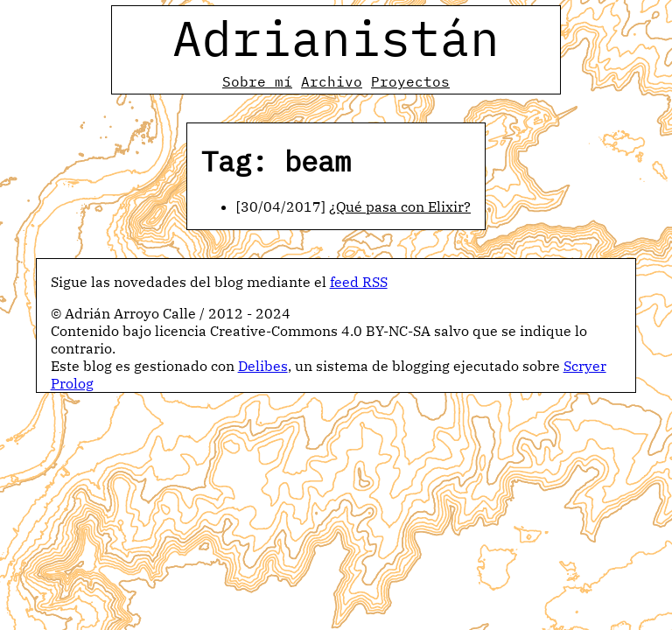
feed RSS (359, 282)
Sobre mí (257, 81)
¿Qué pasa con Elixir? (400, 206)
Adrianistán (336, 38)
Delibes (263, 366)
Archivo (332, 81)
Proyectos (410, 81)
